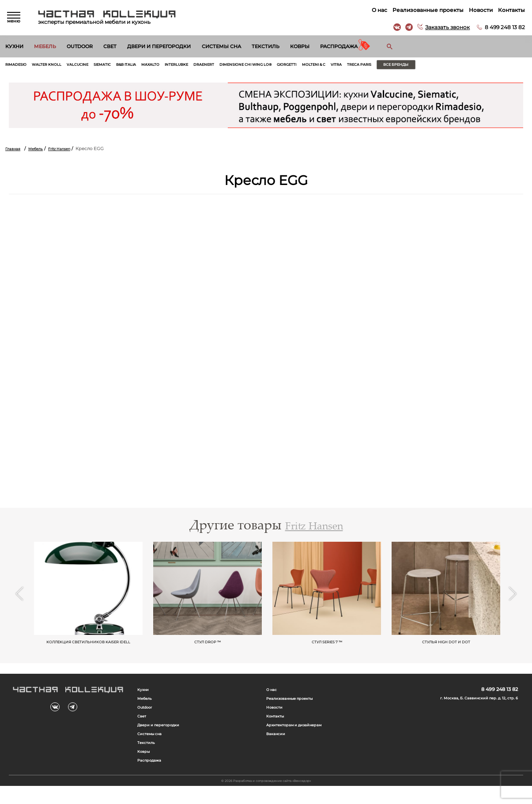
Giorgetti (343, 66)
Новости (479, 10)
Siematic (120, 66)
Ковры (300, 46)
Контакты (510, 10)
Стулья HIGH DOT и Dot (446, 648)
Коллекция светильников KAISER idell (89, 651)
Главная (14, 150)
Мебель (45, 46)
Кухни (14, 46)
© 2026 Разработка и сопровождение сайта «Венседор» (266, 798)
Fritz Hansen (69, 150)
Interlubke (209, 66)
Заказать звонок (446, 27)
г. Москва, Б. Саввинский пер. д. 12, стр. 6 (470, 711)
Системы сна (221, 46)
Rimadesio (18, 66)
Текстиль (266, 46)
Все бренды (473, 66)
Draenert (242, 66)
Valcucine (91, 66)
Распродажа (339, 46)
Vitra (402, 66)
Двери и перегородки (159, 46)
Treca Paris (429, 66)
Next (513, 602)
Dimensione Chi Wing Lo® (292, 66)
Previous (19, 602)
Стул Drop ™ (208, 648)
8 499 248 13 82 (503, 27)
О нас (378, 10)
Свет (110, 46)
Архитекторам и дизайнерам (300, 740)
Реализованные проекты (426, 10)
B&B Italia (149, 66)
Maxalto (178, 66)
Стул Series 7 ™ (327, 648)
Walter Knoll (55, 66)
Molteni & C (375, 66)
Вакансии (278, 749)
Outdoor (80, 46)
